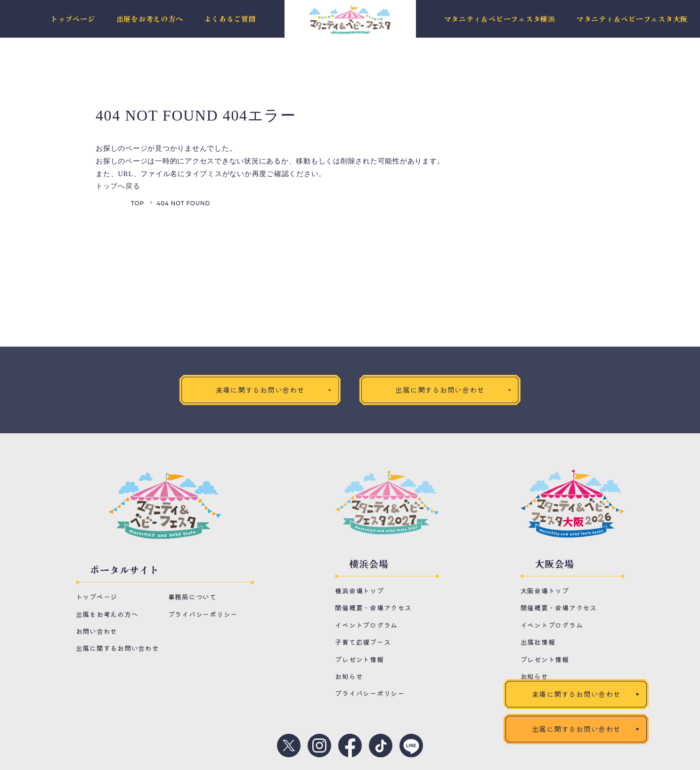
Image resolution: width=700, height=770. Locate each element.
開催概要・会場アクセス (373, 608)
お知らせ (349, 676)
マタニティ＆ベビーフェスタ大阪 (632, 19)
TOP (138, 203)
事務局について (192, 597)
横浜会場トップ (359, 591)
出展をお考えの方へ (150, 19)
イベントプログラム (366, 625)
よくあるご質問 (230, 19)
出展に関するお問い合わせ (118, 648)
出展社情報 (538, 642)
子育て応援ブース (363, 642)
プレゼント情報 (359, 659)
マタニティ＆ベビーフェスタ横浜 (500, 19)
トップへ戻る (118, 186)
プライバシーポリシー (203, 614)
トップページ (73, 19)
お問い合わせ (97, 631)
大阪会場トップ (545, 591)
